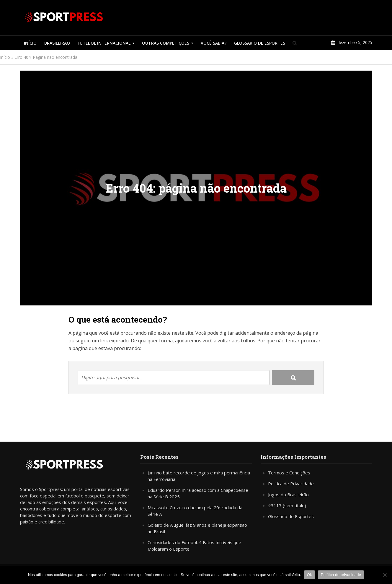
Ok (309, 575)
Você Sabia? (214, 43)
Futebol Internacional (104, 43)
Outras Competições (166, 43)
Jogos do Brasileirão (288, 494)
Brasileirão (57, 43)
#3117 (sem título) (287, 505)
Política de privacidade (341, 575)
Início (30, 43)
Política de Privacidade (291, 484)
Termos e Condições (289, 473)
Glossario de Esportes (260, 43)
